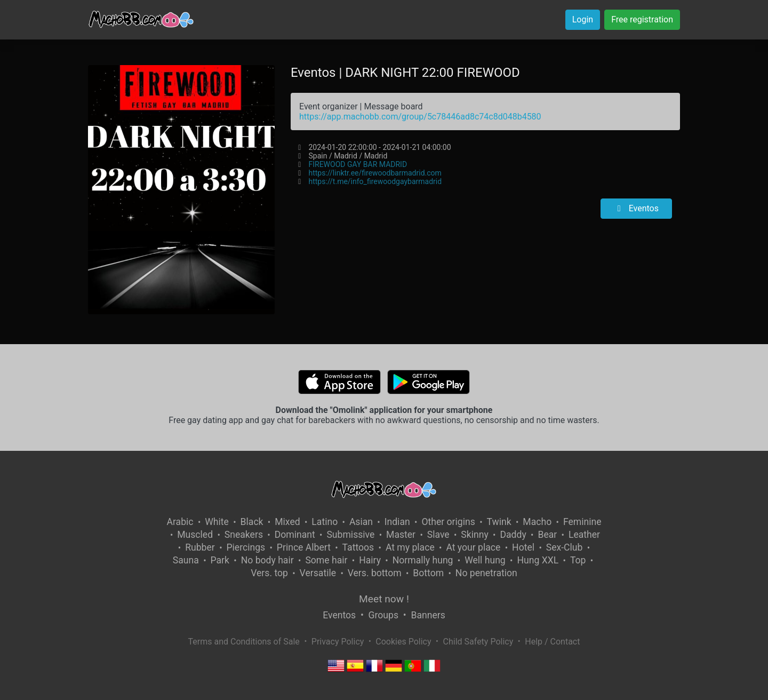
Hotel (523, 547)
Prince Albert (304, 547)
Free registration (642, 19)
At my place (410, 547)
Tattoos (358, 547)
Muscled (195, 535)
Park (220, 560)
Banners (428, 615)
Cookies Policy (403, 642)
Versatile (318, 573)
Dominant (295, 535)
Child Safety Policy (478, 642)
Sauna (186, 560)
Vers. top (269, 573)
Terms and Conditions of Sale (244, 642)
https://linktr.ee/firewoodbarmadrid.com (375, 173)
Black (252, 522)
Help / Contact (552, 642)
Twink (499, 522)
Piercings (246, 547)
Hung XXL (538, 560)
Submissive (350, 535)
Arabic (180, 522)
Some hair (326, 560)
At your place (473, 547)
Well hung (485, 560)
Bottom (428, 573)
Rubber (200, 547)
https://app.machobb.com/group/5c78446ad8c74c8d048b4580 (420, 117)
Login (583, 19)
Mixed (287, 522)
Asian (361, 522)
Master (401, 535)
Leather (584, 535)
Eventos (636, 208)
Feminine (582, 522)
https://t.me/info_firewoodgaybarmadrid (375, 181)
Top (578, 560)
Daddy (513, 535)
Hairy (370, 560)
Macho (537, 522)
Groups (383, 615)
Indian (397, 522)
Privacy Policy (338, 642)
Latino (325, 522)
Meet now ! (384, 599)
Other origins (448, 522)
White (217, 522)
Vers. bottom (375, 573)
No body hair (267, 560)
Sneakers (244, 535)
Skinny (474, 535)
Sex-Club (565, 547)
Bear (547, 535)
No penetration (486, 573)
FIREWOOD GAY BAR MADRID (358, 164)
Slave (438, 535)
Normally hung (423, 560)
